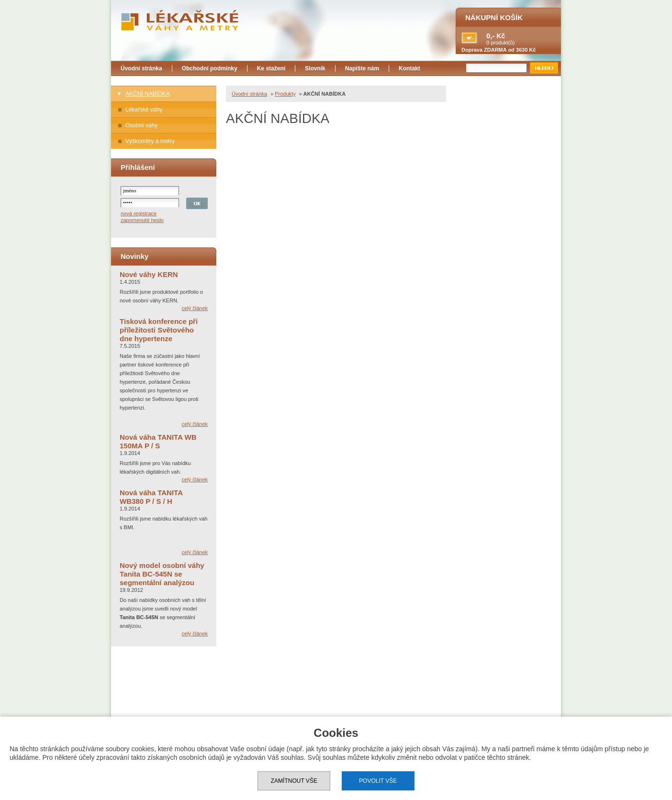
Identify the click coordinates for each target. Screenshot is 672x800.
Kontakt (409, 68)
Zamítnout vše (294, 781)
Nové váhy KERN (149, 274)
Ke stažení (271, 68)
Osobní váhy (141, 125)
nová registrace (139, 213)
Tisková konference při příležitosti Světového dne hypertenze (159, 330)
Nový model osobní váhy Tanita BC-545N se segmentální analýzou (162, 574)
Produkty (285, 94)
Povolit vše (378, 781)
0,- (491, 36)
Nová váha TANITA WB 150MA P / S (158, 441)
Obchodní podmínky (210, 68)
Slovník (315, 68)
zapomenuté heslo (142, 220)
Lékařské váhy (144, 110)
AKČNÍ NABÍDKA (148, 94)
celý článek (195, 308)
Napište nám (362, 68)
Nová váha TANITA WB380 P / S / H (151, 497)
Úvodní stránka (141, 68)
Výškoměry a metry (150, 141)
